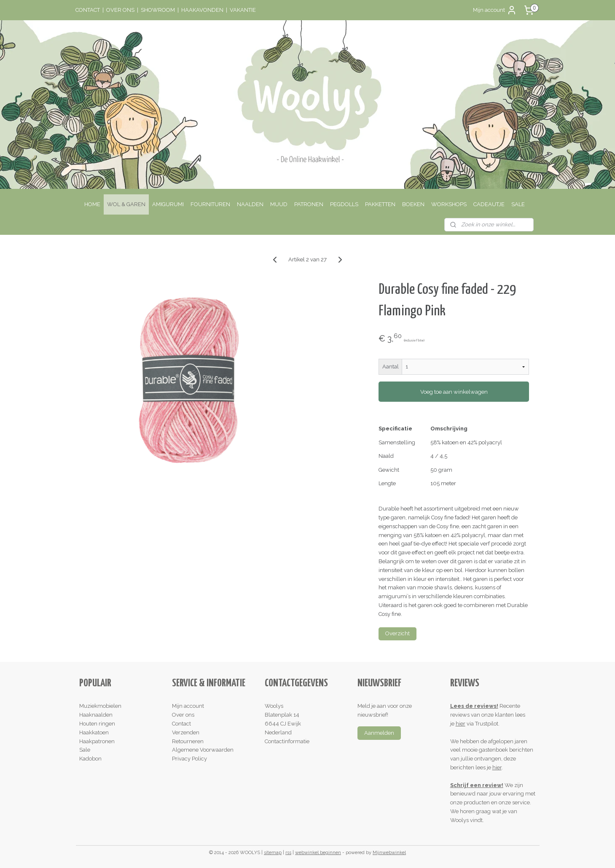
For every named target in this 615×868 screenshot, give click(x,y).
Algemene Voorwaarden (203, 750)
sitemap (273, 853)
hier (461, 724)
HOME (92, 204)
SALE (518, 204)
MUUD (279, 204)
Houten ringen (97, 724)
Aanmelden (379, 733)
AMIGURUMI (168, 204)
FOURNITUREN (210, 204)
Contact (181, 724)
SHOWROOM (158, 10)
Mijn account (495, 10)
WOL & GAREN (126, 204)
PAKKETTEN (380, 204)
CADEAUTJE (489, 204)
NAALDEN (250, 204)
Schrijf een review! (477, 785)
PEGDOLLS (344, 204)
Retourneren (188, 741)
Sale (85, 750)
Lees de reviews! (474, 706)
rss (288, 853)
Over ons (183, 715)
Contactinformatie (287, 741)
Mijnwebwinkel (389, 853)
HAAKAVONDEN (202, 10)
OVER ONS (120, 10)
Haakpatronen (97, 741)
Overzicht (397, 633)
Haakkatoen (94, 732)
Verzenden (186, 732)
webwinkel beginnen (318, 853)
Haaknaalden (96, 715)
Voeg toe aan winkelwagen (454, 392)
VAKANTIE (243, 10)
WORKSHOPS (449, 204)
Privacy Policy (189, 759)
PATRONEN (309, 204)
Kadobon (90, 759)
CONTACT (88, 10)
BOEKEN (413, 204)
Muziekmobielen (100, 706)
